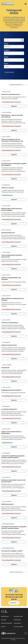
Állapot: (6, 64)
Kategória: (7, 50)
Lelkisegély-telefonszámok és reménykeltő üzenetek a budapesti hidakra (14, 528)
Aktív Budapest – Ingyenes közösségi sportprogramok (12, 116)
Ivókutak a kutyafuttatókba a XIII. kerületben (11, 279)
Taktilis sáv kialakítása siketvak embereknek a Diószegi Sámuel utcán (12, 140)
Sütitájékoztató (17, 620)
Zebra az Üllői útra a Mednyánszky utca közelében (13, 299)
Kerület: (6, 57)
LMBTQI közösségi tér (8, 504)
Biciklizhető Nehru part (8, 233)
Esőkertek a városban (8, 188)
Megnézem (14, 106)
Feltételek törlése (9, 72)
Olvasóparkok (5, 368)
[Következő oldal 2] (26, 85)
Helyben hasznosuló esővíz (9, 345)
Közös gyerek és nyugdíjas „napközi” (12, 551)
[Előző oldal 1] (24, 85)
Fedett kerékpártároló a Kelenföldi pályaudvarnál (12, 256)
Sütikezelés (4, 620)
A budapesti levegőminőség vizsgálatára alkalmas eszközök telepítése (13, 457)
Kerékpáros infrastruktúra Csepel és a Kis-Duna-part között (14, 481)
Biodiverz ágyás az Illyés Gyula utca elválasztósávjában (12, 209)
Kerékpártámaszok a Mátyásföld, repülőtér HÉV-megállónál (14, 164)
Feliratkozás (13, 603)
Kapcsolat (3, 627)
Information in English (19, 627)
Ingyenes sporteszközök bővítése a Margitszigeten (11, 433)
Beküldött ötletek (5, 616)
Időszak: (6, 44)
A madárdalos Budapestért (9, 409)
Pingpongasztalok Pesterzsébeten (11, 390)
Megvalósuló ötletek (18, 616)
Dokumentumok (17, 623)
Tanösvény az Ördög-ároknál (10, 323)
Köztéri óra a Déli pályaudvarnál (11, 94)
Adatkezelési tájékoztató (7, 623)
